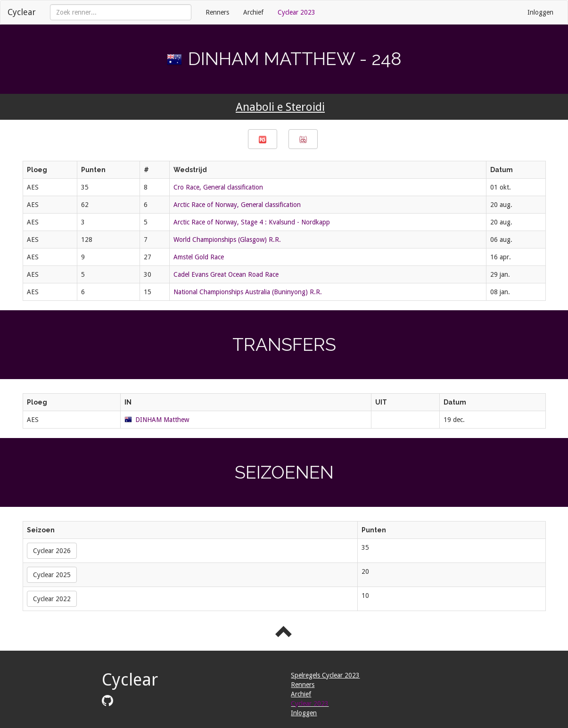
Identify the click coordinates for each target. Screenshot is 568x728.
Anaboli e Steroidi (280, 107)
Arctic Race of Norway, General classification (237, 205)
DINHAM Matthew (162, 420)
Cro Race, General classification (218, 187)
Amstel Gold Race (199, 257)
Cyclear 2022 (52, 599)
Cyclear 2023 (296, 12)
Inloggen (540, 12)
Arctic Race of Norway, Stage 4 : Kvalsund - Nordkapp (252, 222)
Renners (217, 12)
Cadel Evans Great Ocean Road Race (226, 274)
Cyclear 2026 (52, 551)
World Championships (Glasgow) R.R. (227, 240)
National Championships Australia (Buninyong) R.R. (248, 292)
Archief (253, 12)
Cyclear (22, 12)
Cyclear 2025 (52, 575)
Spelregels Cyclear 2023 (325, 675)
